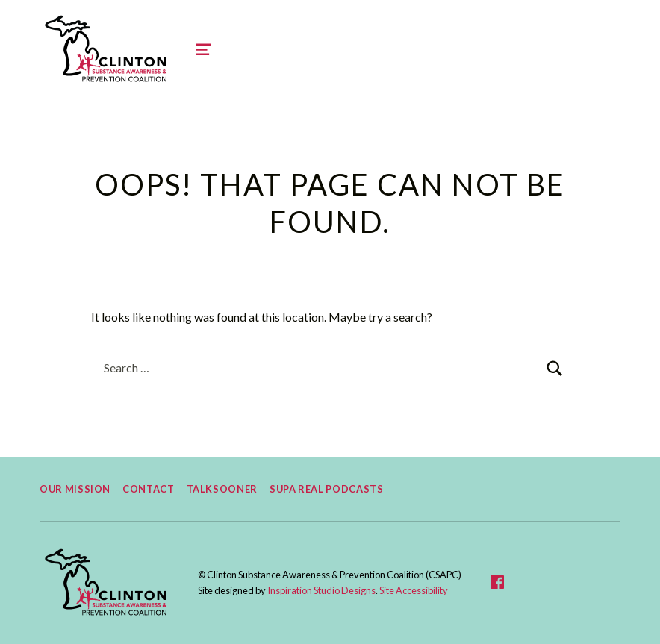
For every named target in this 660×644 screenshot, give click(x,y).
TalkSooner (222, 489)
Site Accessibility (414, 590)
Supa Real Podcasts (327, 489)
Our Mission (75, 489)
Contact (148, 489)
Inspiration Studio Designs (321, 590)
